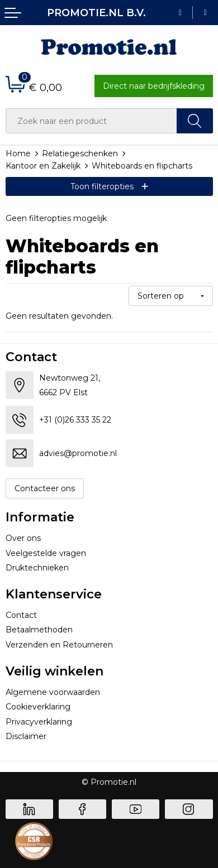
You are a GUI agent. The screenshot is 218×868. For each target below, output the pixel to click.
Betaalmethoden (39, 630)
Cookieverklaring (38, 707)
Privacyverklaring (39, 722)
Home (18, 154)
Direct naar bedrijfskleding (154, 86)
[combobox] (91, 121)
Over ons (23, 538)
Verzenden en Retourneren (59, 645)
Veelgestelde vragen (46, 553)
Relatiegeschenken (80, 154)
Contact (21, 615)
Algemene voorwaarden (53, 692)
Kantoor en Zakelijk (43, 166)
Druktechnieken (37, 568)
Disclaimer (26, 736)
